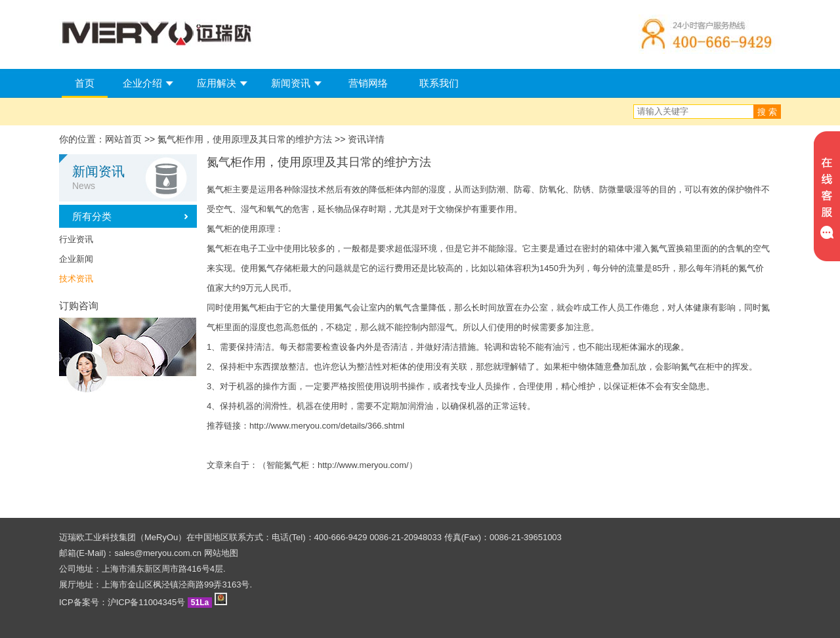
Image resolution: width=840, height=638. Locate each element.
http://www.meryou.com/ (363, 465)
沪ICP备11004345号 (147, 602)
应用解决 (217, 83)
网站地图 (221, 553)
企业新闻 (76, 259)
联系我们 (439, 83)
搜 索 (767, 112)
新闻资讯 (291, 83)
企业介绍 (142, 83)
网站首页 (123, 139)
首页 (85, 83)
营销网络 (368, 83)
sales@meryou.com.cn (158, 553)
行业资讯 (76, 239)
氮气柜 (220, 189)
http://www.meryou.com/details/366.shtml (327, 426)
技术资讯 (76, 279)
